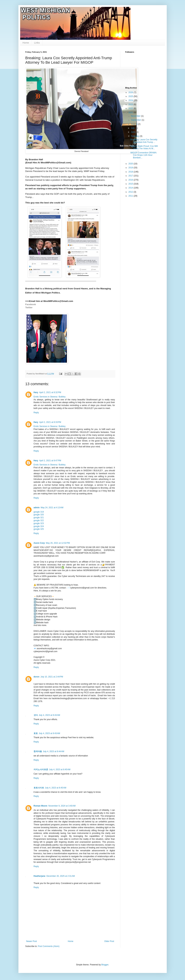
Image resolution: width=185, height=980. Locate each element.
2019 (131, 168)
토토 (36, 733)
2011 (131, 196)
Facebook (31, 304)
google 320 (39, 515)
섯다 (36, 715)
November (136, 116)
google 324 (39, 526)
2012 (131, 192)
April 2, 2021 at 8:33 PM (50, 422)
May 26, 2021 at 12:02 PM (58, 543)
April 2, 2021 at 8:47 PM (50, 461)
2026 (131, 92)
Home (26, 43)
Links (37, 43)
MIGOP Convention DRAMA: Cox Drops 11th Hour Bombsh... (144, 155)
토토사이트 (39, 788)
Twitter (29, 307)
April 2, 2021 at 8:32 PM (50, 392)
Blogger (105, 965)
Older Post (109, 941)
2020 (131, 164)
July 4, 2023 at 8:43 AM (49, 715)
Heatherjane (40, 876)
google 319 (39, 512)
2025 (131, 96)
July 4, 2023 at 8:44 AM (54, 751)
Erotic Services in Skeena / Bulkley (50, 397)
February (135, 136)
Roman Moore (41, 806)
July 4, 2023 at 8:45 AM (60, 770)
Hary (36, 392)
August (134, 124)
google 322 (39, 520)
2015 (131, 184)
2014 (131, 188)
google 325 (39, 529)
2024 (131, 100)
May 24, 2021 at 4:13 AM (52, 508)
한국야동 (38, 751)
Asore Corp (39, 543)
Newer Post (32, 941)
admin (37, 508)
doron (37, 677)
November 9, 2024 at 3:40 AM (62, 806)
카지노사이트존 (41, 770)
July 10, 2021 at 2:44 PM (52, 677)
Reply (36, 413)
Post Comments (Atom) (49, 946)
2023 (131, 104)
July (133, 128)
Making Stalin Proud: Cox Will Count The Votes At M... (144, 147)
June (133, 132)
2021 (131, 113)
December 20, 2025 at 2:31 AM (61, 876)
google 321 (39, 518)
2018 (131, 172)
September (136, 120)
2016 (131, 180)
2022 (131, 108)
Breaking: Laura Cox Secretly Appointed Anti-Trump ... (144, 141)
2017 (131, 176)
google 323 (39, 523)
